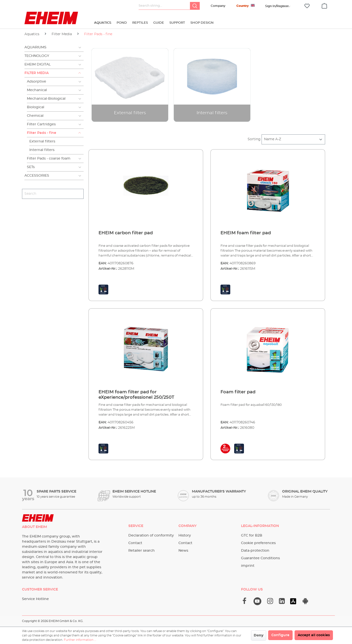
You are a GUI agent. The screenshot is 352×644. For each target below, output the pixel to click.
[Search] (195, 6)
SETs (31, 167)
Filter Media (37, 73)
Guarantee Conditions (260, 558)
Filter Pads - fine (42, 133)
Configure (280, 635)
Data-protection (255, 551)
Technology (37, 56)
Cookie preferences (258, 543)
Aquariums (35, 47)
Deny (259, 635)
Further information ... (80, 640)
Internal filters (42, 150)
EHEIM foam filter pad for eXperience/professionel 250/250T (136, 395)
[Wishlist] (307, 6)
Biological (36, 107)
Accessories (37, 176)
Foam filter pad (238, 392)
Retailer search (142, 551)
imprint (248, 566)
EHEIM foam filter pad (246, 233)
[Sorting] (293, 139)
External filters (42, 141)
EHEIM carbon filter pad (126, 233)
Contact (135, 543)
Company (218, 6)
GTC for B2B (252, 536)
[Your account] (277, 6)
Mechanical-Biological (46, 99)
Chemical (35, 116)
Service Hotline (35, 599)
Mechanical (37, 90)
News (183, 551)
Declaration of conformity (151, 536)
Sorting (254, 139)
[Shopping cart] (324, 5)
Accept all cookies (314, 635)
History (185, 536)
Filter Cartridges (41, 124)
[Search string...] (164, 6)
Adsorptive (37, 82)
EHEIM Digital (38, 64)
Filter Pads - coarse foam (49, 159)
